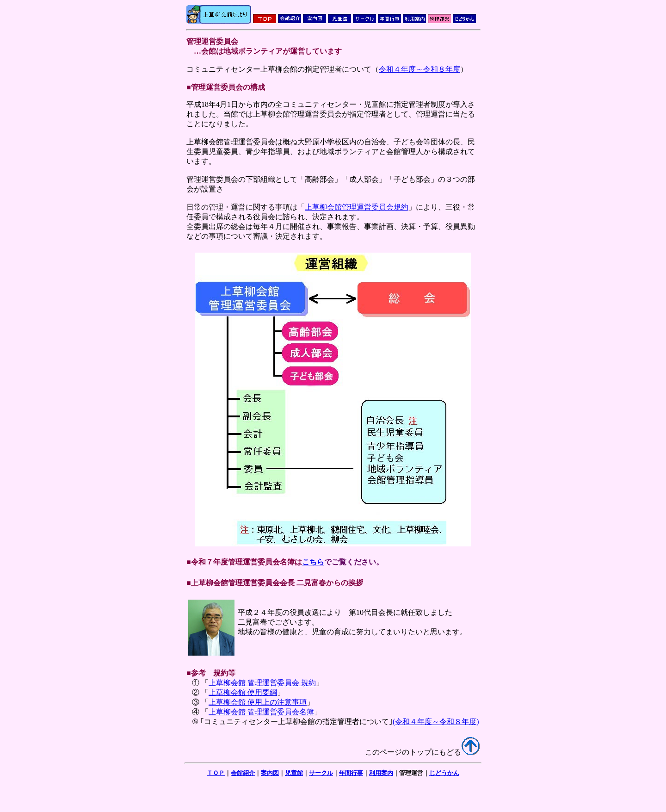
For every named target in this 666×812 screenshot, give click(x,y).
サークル (321, 773)
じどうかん (444, 773)
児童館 (294, 773)
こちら (313, 562)
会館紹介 (243, 773)
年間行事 (351, 773)
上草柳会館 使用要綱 (243, 692)
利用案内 (381, 773)
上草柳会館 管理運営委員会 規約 (262, 683)
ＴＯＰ (216, 773)
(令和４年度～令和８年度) (436, 722)
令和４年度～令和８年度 (419, 69)
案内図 (270, 773)
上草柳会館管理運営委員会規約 (357, 207)
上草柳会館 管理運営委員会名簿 (261, 712)
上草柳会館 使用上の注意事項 (258, 702)
